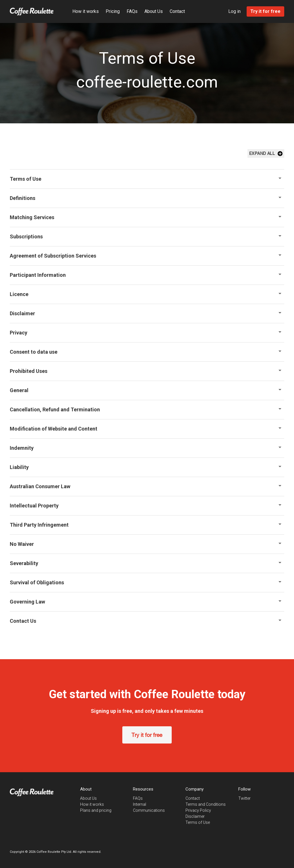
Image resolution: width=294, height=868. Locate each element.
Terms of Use (198, 822)
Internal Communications (156, 804)
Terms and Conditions (206, 804)
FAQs (131, 11)
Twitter (245, 798)
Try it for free (147, 735)
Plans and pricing (95, 810)
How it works (85, 11)
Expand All (266, 154)
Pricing (112, 11)
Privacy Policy (199, 810)
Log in (235, 11)
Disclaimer (195, 816)
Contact (177, 11)
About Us (153, 11)
